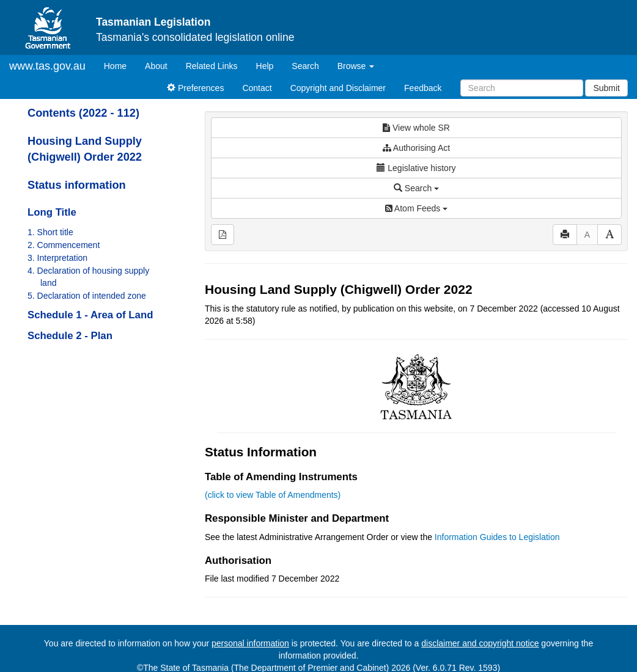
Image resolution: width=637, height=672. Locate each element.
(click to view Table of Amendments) (273, 495)
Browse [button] (356, 66)
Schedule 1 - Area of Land (90, 315)
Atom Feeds (416, 208)
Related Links (212, 66)
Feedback (423, 88)
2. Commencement (64, 245)
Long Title (52, 212)
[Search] (522, 88)
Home (120, 65)
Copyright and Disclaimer (338, 88)
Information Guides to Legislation (497, 537)
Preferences (195, 88)
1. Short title (50, 232)
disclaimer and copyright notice (480, 643)
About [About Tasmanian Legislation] (156, 66)
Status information (77, 185)
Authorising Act (417, 148)
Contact (257, 88)
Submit (606, 88)
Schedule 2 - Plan (70, 336)
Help (265, 66)
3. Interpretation (57, 258)
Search (305, 66)
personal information (250, 643)
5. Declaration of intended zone (87, 296)
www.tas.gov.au (47, 66)
